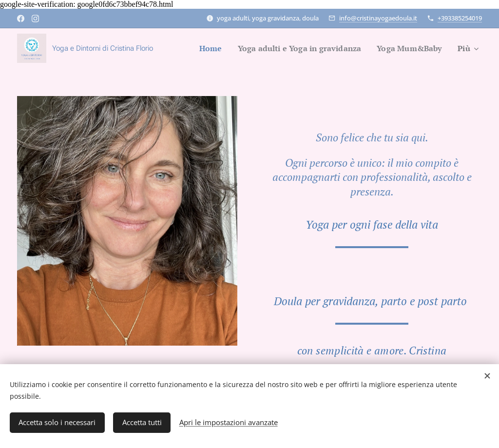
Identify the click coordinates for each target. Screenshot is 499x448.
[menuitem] (199, 48)
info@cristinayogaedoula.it (378, 18)
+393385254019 (460, 18)
